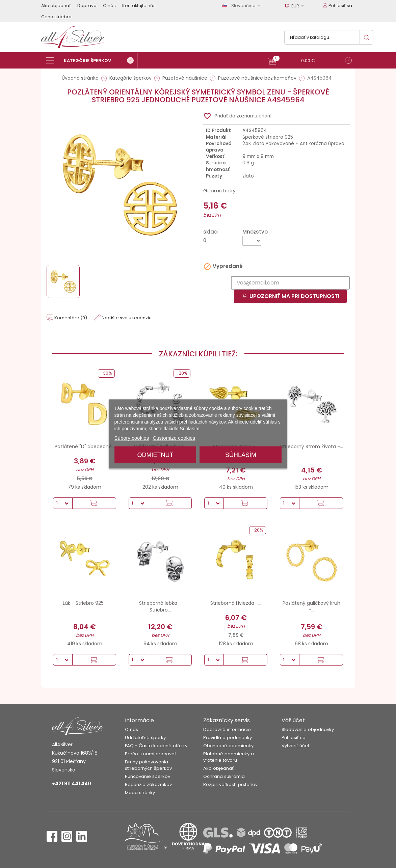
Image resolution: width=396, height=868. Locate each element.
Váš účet (293, 720)
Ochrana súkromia (224, 776)
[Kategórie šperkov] (92, 60)
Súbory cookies (132, 438)
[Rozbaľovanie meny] (295, 6)
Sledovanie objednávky (308, 729)
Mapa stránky (140, 793)
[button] (310, 61)
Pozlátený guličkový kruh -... (311, 606)
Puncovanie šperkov (148, 776)
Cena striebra (56, 17)
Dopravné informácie (227, 729)
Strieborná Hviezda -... (236, 603)
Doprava (87, 6)
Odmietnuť (155, 455)
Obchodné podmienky (228, 746)
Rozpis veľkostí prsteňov (230, 784)
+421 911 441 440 (72, 784)
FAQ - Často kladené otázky (156, 746)
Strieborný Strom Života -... (312, 446)
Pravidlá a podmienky (228, 738)
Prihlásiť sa (294, 738)
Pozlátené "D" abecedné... (85, 446)
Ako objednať (56, 6)
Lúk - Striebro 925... (85, 603)
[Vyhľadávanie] (329, 37)
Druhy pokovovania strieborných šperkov (148, 765)
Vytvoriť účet (295, 746)
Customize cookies (174, 438)
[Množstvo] (252, 241)
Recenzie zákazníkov (148, 784)
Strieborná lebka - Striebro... (160, 606)
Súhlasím (241, 455)
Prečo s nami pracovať (151, 754)
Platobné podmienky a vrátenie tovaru (229, 757)
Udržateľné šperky (145, 738)
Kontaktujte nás (139, 6)
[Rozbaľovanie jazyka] (242, 6)
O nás (109, 6)
